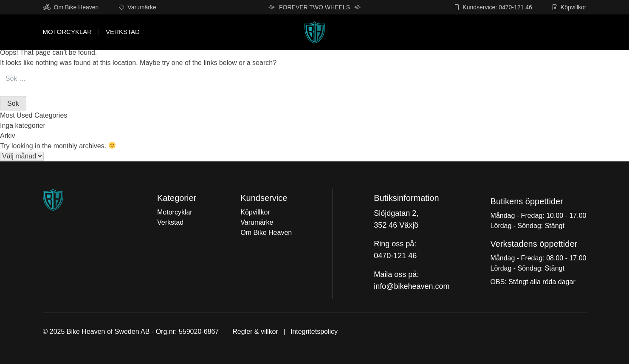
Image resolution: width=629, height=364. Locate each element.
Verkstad (123, 32)
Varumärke (137, 7)
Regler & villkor (255, 332)
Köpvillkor (570, 7)
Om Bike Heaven (71, 7)
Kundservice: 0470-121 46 (493, 7)
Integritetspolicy (314, 332)
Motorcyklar (68, 32)
